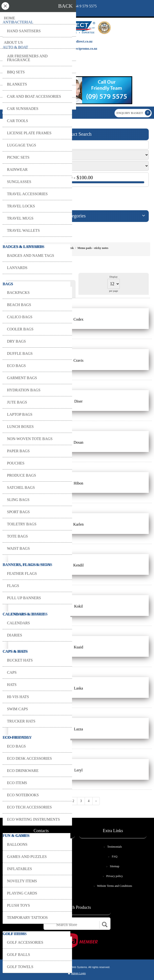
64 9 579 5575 (86, 6)
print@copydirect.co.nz (32, 8)
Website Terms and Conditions (115, 886)
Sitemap (114, 866)
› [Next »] (96, 801)
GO (11, 197)
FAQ (114, 856)
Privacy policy (115, 876)
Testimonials (114, 847)
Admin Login (77, 973)
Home (49, 248)
